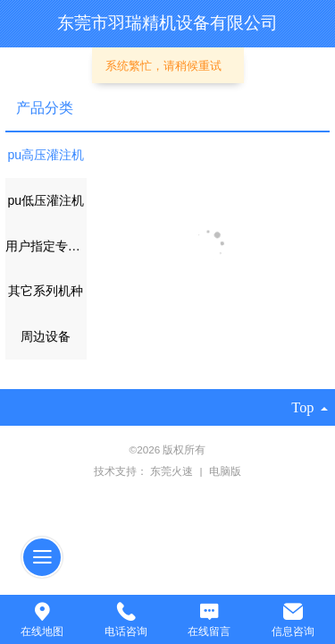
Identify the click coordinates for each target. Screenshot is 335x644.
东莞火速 (173, 471)
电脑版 (225, 471)
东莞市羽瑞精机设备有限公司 (167, 23)
